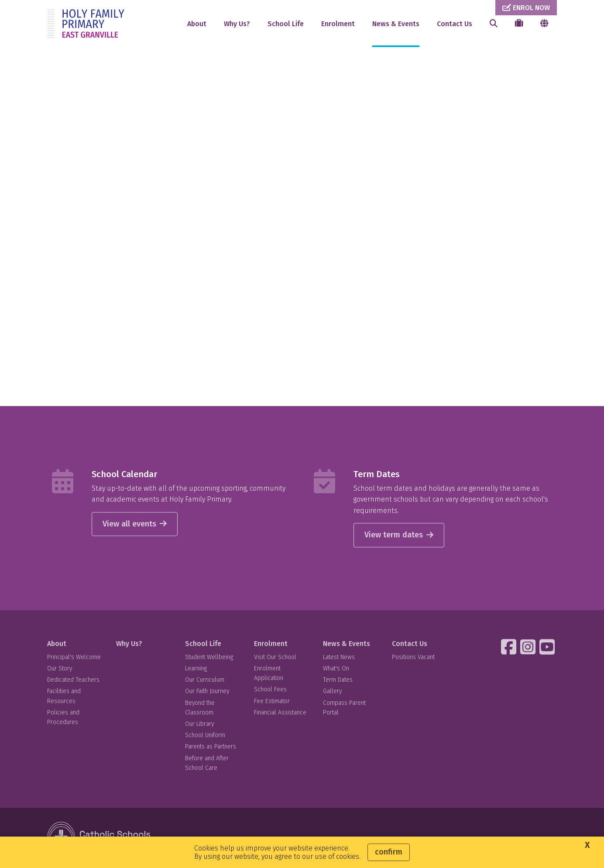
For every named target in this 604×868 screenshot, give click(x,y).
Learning (196, 668)
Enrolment (338, 24)
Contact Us (455, 24)
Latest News (339, 657)
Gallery (332, 691)
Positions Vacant (413, 657)
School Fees (270, 689)
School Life (286, 24)
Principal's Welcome (74, 657)
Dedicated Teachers (73, 680)
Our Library (199, 724)
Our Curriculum (205, 680)
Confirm (389, 852)
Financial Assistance (280, 713)
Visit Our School (275, 657)
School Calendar (124, 474)
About (197, 24)
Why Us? (237, 24)
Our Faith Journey (207, 691)
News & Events (396, 24)
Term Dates (377, 474)
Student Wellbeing (209, 657)
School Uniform (205, 735)
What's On (336, 668)
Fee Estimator (272, 701)
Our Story (60, 668)
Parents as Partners (211, 747)
